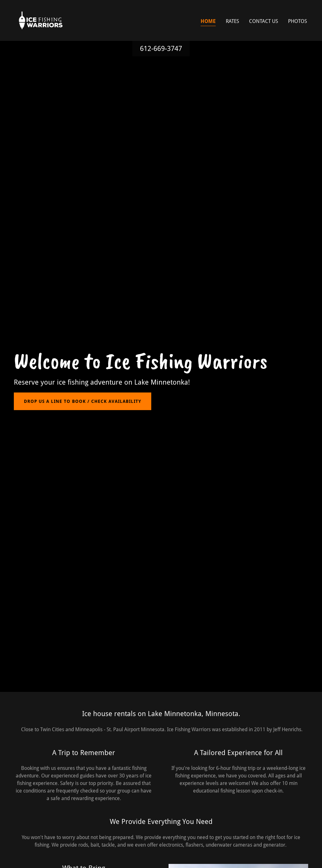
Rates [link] (232, 21)
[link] (41, 20)
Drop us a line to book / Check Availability (83, 401)
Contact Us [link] (264, 21)
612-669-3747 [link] (161, 49)
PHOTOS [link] (297, 21)
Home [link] (208, 21)
